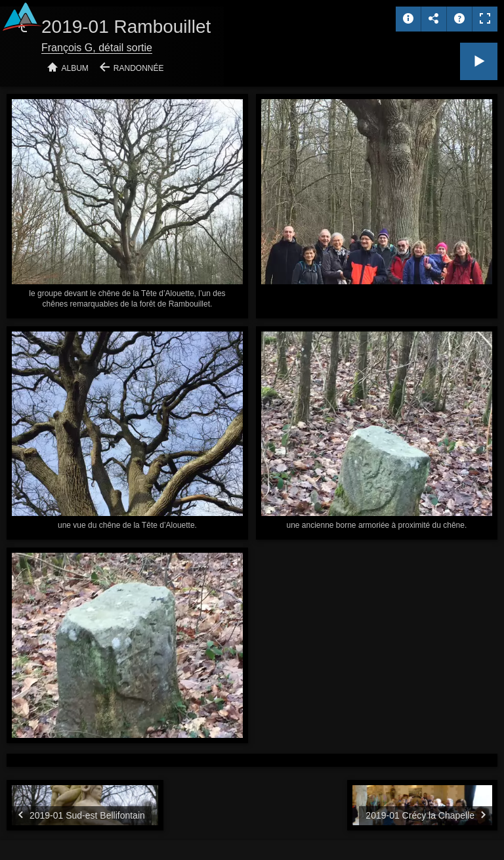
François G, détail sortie (97, 48)
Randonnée (139, 68)
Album (75, 68)
